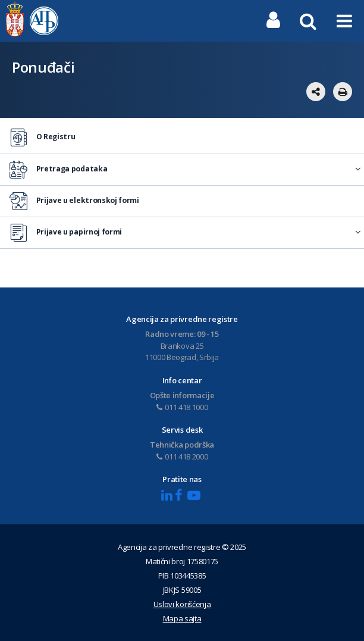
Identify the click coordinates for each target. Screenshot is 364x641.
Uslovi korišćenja (182, 604)
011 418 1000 (182, 407)
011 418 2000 (182, 456)
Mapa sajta (182, 618)
